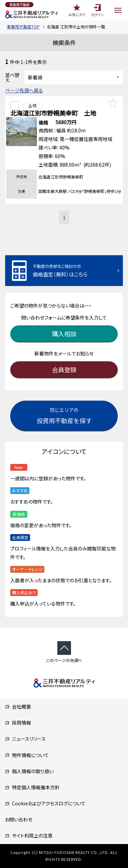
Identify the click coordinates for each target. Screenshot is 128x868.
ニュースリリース (25, 739)
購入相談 (64, 334)
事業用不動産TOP (23, 27)
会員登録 (64, 370)
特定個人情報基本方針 (32, 787)
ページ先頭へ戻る (24, 90)
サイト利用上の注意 (29, 835)
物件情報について (27, 755)
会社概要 (18, 707)
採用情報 (18, 723)
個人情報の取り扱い (29, 771)
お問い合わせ (19, 819)
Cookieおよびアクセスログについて (45, 803)
